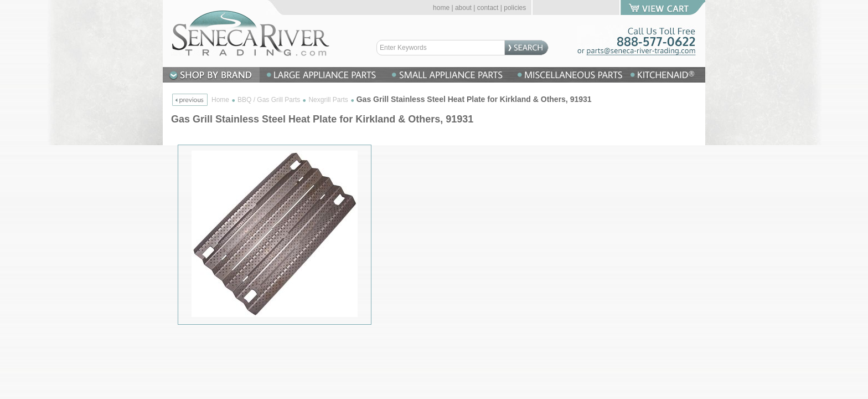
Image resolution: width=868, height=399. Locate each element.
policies (515, 8)
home (441, 8)
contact (488, 8)
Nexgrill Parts (328, 100)
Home (220, 100)
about (463, 8)
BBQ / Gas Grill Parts (269, 100)
